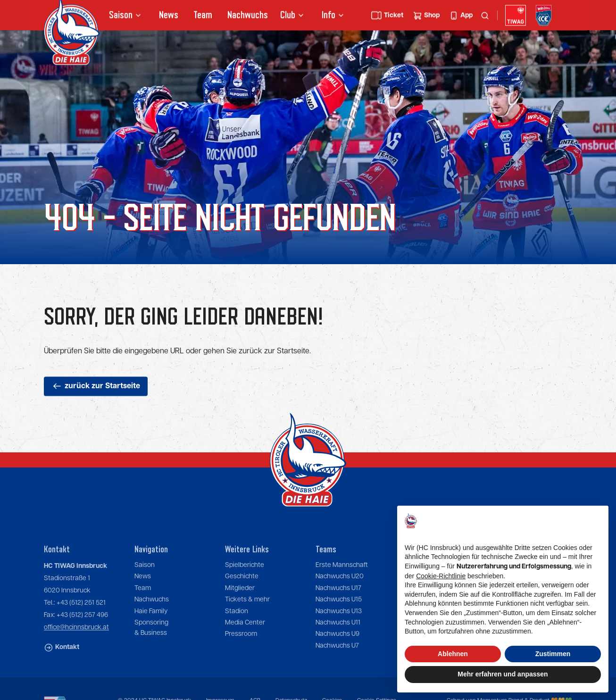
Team (203, 16)
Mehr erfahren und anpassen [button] (503, 674)
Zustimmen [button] (553, 654)
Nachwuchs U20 (340, 591)
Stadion (237, 625)
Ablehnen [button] (453, 654)
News (169, 16)
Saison (145, 580)
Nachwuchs (248, 16)
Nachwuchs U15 (339, 614)
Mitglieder (240, 602)
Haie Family (151, 625)
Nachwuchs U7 (337, 660)
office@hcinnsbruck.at (76, 642)
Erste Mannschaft (342, 580)
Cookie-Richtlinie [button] (441, 576)
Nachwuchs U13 (339, 625)
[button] (126, 17)
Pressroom (241, 649)
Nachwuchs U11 (338, 637)
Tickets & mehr (247, 614)
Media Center (245, 637)
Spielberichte (245, 580)
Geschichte (242, 591)
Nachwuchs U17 (338, 602)
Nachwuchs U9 (337, 649)
